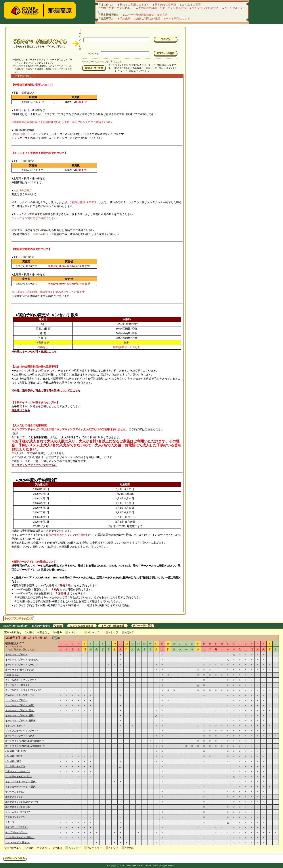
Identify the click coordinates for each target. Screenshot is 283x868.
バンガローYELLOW (16, 751)
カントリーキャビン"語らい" (20, 837)
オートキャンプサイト (16, 655)
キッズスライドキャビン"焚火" (21, 782)
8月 (46, 638)
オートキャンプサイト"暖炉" (20, 715)
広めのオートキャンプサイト (20, 695)
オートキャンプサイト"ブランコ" (22, 665)
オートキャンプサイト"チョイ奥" (22, 660)
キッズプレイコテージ (16, 832)
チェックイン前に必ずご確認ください (34, 218)
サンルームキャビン (15, 792)
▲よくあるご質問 (190, 5)
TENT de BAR (12, 675)
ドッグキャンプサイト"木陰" (20, 705)
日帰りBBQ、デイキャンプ (28, 134)
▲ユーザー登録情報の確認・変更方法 (145, 15)
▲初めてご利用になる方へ (133, 5)
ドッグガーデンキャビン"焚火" (21, 787)
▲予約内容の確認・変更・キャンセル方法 (161, 8)
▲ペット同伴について (177, 19)
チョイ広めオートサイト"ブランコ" (23, 690)
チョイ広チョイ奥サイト (17, 685)
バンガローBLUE (14, 756)
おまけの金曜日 (23, 190)
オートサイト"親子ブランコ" (20, 670)
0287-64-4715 (40, 234)
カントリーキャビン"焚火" (19, 776)
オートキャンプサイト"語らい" (21, 736)
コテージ (10, 822)
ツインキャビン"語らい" (18, 842)
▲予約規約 (124, 19)
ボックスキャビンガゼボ (17, 807)
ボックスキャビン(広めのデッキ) (22, 802)
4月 (24, 638)
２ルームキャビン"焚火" (18, 812)
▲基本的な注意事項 (164, 5)
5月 (30, 638)
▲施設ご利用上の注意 (147, 19)
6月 (35, 638)
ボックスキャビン (14, 797)
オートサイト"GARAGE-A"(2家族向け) (25, 746)
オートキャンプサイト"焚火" (20, 710)
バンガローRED (13, 761)
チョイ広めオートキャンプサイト (22, 680)
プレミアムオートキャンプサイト (22, 731)
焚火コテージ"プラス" (16, 827)
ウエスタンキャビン (15, 817)
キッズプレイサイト (15, 726)
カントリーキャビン (15, 766)
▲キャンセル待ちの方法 (204, 8)
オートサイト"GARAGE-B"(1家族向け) (25, 741)
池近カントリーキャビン (17, 771)
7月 (40, 638)
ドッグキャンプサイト (16, 700)
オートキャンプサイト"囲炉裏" (21, 721)
